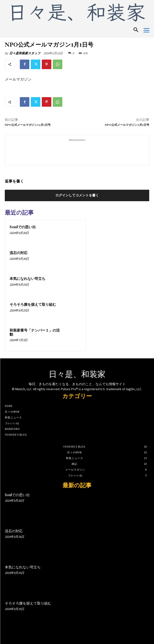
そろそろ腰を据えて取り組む (33, 305)
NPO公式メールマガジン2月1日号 (127, 125)
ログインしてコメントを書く (77, 195)
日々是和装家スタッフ (25, 53)
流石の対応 (19, 253)
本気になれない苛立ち (27, 279)
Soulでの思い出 (23, 227)
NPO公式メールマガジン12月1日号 (28, 125)
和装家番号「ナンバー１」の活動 (35, 333)
